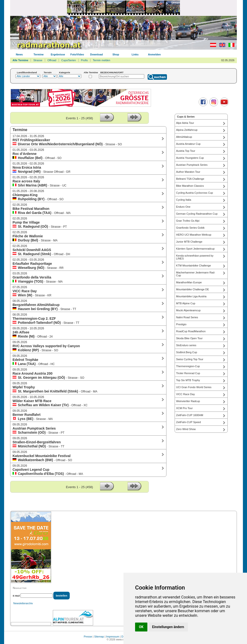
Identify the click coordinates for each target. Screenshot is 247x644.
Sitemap (99, 637)
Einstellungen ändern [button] (168, 627)
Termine (39, 54)
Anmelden (154, 54)
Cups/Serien (69, 60)
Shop (116, 54)
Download (97, 54)
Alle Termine (20, 60)
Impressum (113, 637)
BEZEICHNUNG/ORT (112, 72)
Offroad (52, 60)
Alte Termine (91, 72)
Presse (88, 637)
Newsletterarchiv (23, 603)
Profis (84, 60)
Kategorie (65, 72)
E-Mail (16, 596)
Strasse (38, 60)
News (19, 54)
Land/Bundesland (27, 72)
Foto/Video (77, 54)
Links (135, 54)
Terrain (48, 72)
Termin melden (102, 60)
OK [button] (141, 627)
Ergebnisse (58, 54)
